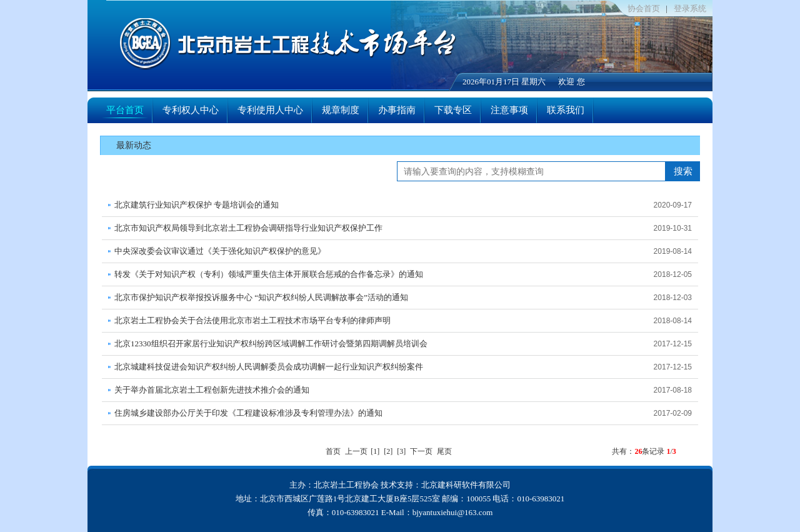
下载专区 (453, 110)
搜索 (683, 171)
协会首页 (644, 8)
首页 (333, 451)
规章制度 (341, 110)
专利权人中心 (191, 110)
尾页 (444, 451)
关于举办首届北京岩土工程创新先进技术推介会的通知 (212, 390)
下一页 (421, 451)
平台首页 (125, 110)
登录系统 (690, 8)
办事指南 (397, 110)
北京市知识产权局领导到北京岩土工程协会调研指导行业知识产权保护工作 (248, 228)
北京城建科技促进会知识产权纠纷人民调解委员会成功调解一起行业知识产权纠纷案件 (269, 367)
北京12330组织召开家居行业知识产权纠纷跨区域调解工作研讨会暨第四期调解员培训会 (271, 344)
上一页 (356, 451)
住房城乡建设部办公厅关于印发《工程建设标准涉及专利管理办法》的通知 (248, 413)
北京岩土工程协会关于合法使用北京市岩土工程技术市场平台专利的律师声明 (252, 320)
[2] (388, 451)
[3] (401, 451)
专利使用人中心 (270, 110)
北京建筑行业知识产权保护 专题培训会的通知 (197, 205)
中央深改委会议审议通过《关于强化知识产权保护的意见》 (220, 251)
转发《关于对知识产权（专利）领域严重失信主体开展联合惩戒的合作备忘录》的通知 (269, 274)
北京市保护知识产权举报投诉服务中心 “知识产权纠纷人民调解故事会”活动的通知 (261, 297)
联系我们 (566, 110)
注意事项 (509, 110)
